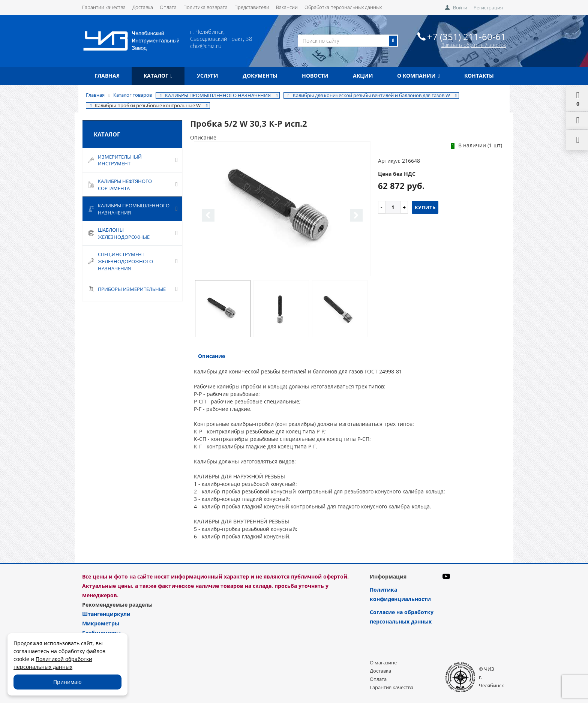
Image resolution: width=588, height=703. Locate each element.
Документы (260, 76)
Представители (252, 7)
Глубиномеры (101, 633)
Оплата (168, 7)
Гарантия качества (391, 687)
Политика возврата (205, 7)
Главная (107, 76)
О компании (418, 76)
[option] (282, 209)
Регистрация (488, 7)
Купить (425, 207)
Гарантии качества (104, 7)
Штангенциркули (106, 614)
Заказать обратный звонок (474, 45)
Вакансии (287, 7)
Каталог (158, 76)
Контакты (479, 76)
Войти (460, 7)
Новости (315, 76)
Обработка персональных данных (343, 7)
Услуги (208, 76)
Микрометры (101, 623)
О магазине (383, 663)
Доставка (143, 7)
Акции (363, 76)
